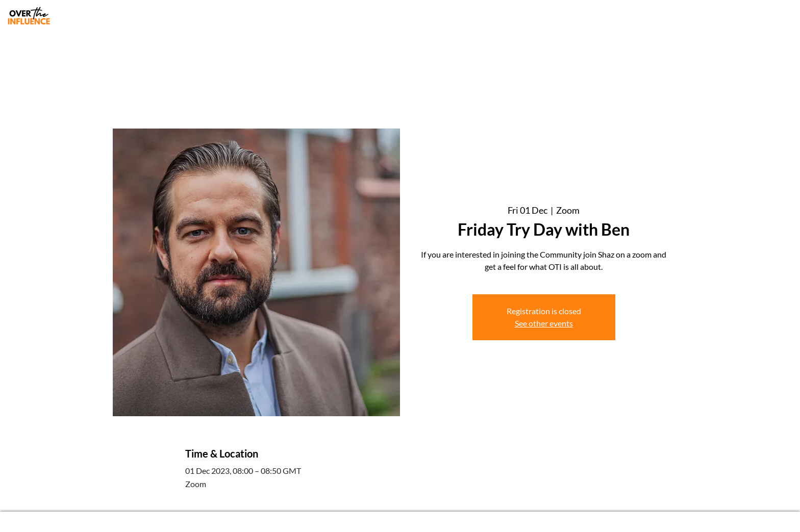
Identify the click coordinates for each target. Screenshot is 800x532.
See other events (544, 323)
